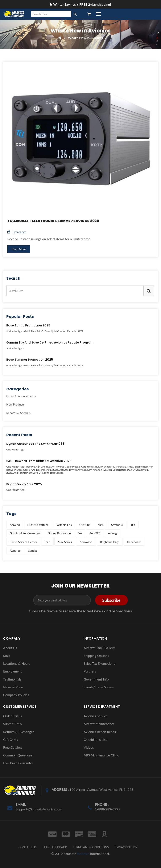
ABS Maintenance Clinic (101, 755)
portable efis (64, 525)
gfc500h (85, 525)
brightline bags (110, 542)
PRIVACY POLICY (126, 847)
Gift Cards (11, 739)
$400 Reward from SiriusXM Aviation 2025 (39, 461)
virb (101, 525)
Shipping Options (96, 656)
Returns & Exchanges (19, 732)
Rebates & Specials (18, 413)
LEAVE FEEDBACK (55, 847)
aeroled (15, 525)
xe (80, 533)
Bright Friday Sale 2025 (24, 484)
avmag (112, 533)
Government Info (96, 679)
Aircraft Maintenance (99, 724)
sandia (32, 551)
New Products (15, 404)
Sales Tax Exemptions (99, 663)
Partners (90, 671)
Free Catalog (12, 747)
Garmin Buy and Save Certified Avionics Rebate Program (50, 343)
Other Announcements (21, 396)
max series (65, 542)
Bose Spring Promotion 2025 (28, 326)
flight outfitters (38, 525)
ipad (47, 542)
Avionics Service (96, 716)
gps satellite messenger (25, 533)
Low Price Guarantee (18, 763)
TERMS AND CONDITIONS (91, 847)
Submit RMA (13, 724)
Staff (7, 656)
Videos (89, 747)
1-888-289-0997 (108, 809)
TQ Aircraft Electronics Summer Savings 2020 (53, 221)
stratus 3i (117, 525)
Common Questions (18, 755)
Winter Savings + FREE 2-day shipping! (80, 4)
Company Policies (16, 695)
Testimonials (12, 679)
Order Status (13, 716)
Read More (19, 249)
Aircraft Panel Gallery (99, 648)
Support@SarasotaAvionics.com (39, 809)
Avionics (83, 854)
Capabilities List (95, 739)
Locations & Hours (17, 663)
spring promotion (60, 533)
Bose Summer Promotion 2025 (30, 360)
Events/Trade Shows (99, 687)
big (133, 525)
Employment (12, 671)
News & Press (13, 687)
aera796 (95, 533)
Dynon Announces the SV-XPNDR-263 (35, 444)
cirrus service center (23, 542)
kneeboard (134, 542)
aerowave (86, 542)
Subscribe (111, 600)
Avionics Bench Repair (100, 732)
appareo (15, 551)
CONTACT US (28, 847)
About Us (10, 648)
